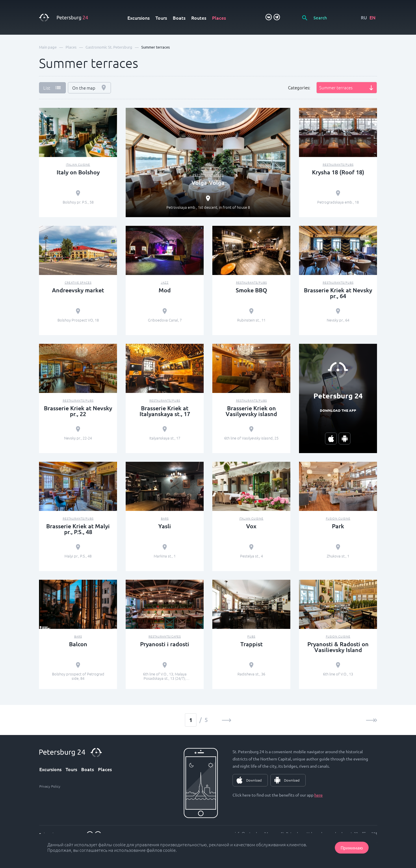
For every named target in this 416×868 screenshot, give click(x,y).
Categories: (299, 88)
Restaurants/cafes (165, 636)
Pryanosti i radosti (165, 644)
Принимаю (352, 848)
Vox (251, 526)
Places (219, 18)
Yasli (165, 526)
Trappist (251, 644)
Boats (179, 18)
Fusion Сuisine (338, 518)
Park (338, 526)
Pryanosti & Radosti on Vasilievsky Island (338, 647)
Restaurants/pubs (208, 175)
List (47, 88)
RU (364, 17)
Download (254, 780)
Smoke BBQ (251, 290)
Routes (199, 18)
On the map (84, 88)
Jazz (165, 282)
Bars (165, 518)
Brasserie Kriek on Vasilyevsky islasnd (251, 411)
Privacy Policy (50, 786)
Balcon (78, 644)
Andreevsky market (78, 290)
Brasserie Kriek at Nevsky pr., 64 (338, 293)
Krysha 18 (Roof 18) (338, 172)
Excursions (139, 18)
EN (373, 17)
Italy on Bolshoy (78, 172)
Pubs (251, 636)
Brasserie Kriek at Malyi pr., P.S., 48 (78, 529)
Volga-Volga (208, 182)
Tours (161, 18)
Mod (165, 290)
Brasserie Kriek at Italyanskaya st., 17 (165, 411)
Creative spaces (78, 282)
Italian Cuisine (78, 164)
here (318, 795)
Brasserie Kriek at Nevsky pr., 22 (78, 411)
